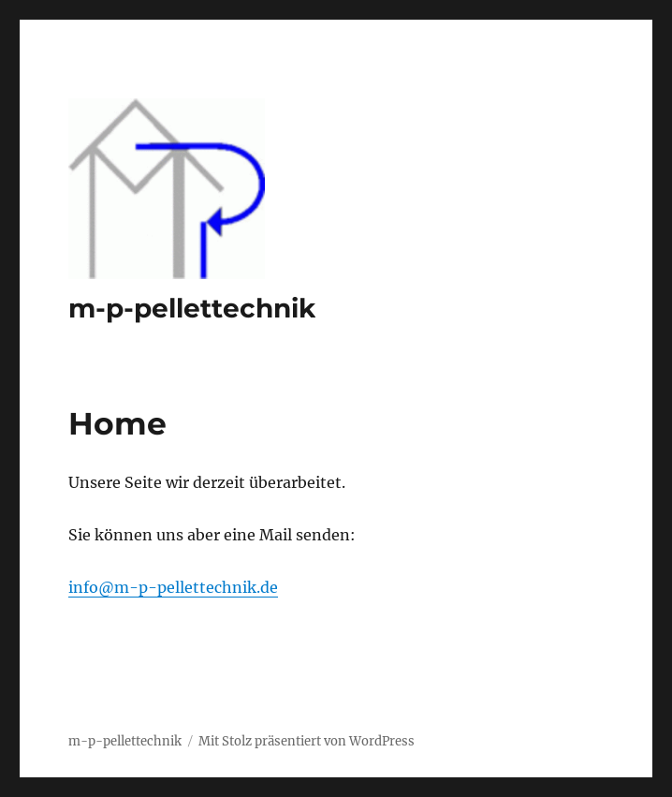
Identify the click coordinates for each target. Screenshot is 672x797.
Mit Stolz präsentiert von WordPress (307, 741)
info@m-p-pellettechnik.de (173, 587)
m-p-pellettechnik (192, 308)
